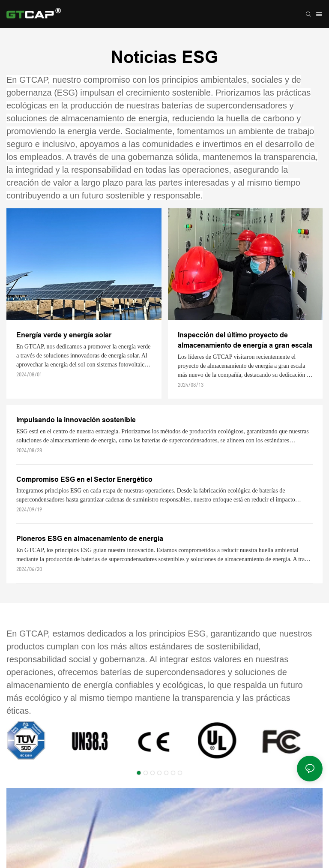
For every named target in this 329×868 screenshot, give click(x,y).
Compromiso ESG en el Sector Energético (84, 479)
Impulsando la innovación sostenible (76, 420)
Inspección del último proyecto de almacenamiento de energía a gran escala (245, 340)
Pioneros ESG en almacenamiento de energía (90, 539)
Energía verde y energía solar (64, 335)
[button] (139, 773)
